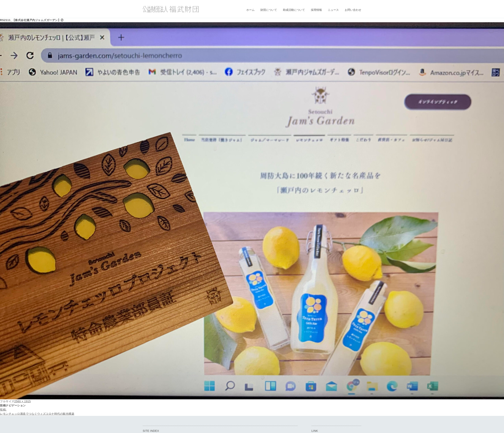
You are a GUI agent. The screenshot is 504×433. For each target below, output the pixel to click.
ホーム (250, 10)
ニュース (333, 10)
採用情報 (316, 10)
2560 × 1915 (23, 401)
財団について (269, 10)
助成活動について (294, 10)
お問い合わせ (353, 10)
